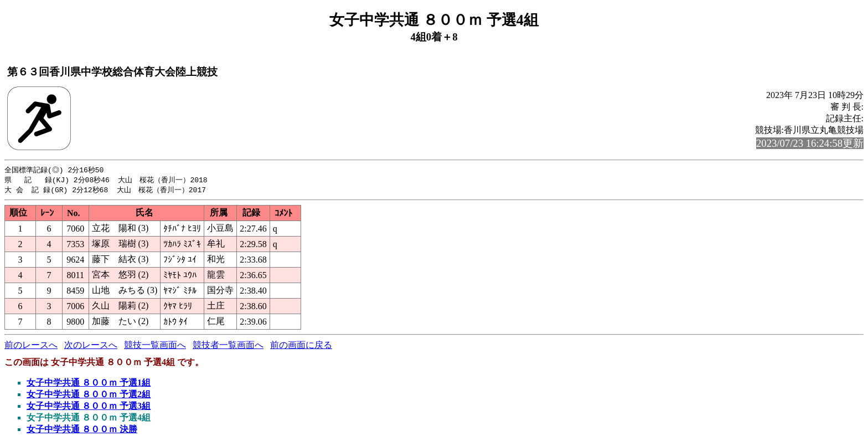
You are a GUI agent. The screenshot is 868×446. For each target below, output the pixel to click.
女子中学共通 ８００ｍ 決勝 (82, 431)
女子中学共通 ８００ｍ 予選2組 (89, 396)
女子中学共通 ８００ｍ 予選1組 (89, 384)
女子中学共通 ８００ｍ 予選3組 (89, 407)
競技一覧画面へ (155, 347)
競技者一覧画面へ (228, 347)
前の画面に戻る (301, 347)
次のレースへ (91, 347)
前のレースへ (31, 347)
